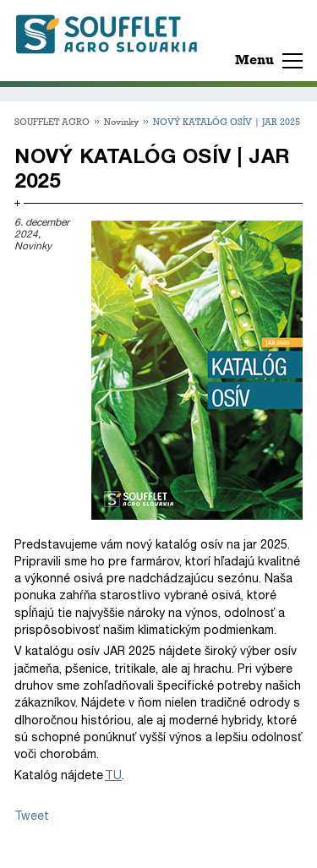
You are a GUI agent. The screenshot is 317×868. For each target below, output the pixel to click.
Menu (254, 60)
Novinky (121, 121)
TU (113, 775)
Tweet (32, 816)
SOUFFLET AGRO (52, 121)
